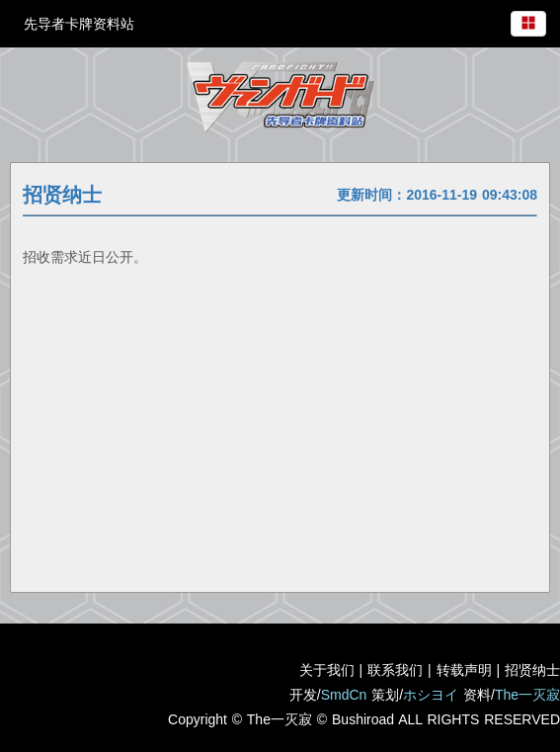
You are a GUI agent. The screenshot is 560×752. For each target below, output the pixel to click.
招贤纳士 (532, 670)
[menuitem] (528, 20)
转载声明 (464, 670)
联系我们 (395, 670)
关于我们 (327, 670)
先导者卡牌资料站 (79, 24)
